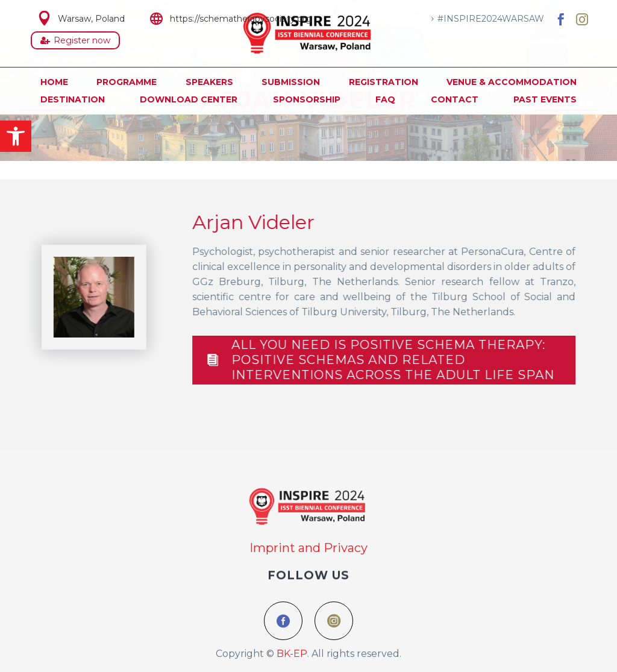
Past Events (545, 99)
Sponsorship (307, 99)
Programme (127, 82)
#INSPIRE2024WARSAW (491, 19)
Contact (455, 99)
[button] (16, 136)
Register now (75, 40)
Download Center (189, 99)
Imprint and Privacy (308, 548)
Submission (291, 82)
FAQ (385, 99)
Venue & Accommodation (512, 82)
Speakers (209, 82)
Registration (384, 82)
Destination (73, 99)
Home (54, 82)
